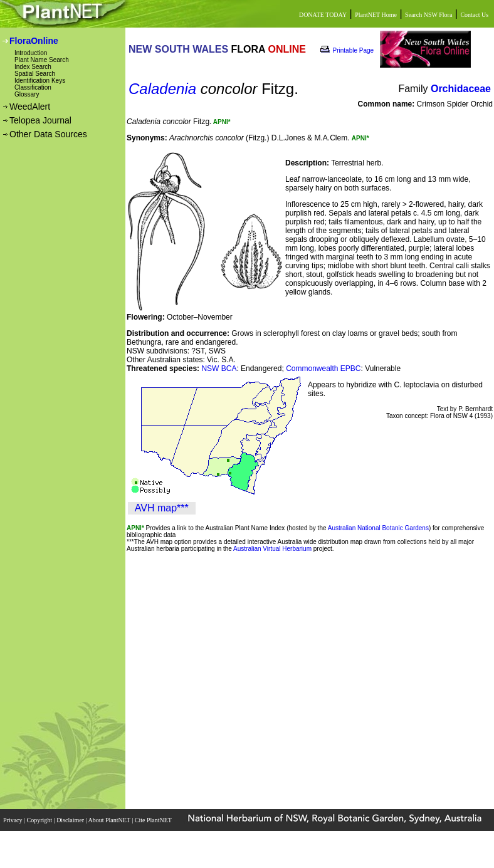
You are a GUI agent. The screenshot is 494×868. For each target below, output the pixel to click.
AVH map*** (162, 508)
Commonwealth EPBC (323, 369)
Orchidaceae (461, 89)
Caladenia (162, 89)
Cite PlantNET (154, 820)
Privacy (13, 820)
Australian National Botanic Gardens (378, 528)
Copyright (40, 820)
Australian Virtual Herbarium (272, 549)
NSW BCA (219, 369)
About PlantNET (110, 820)
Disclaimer (71, 820)
